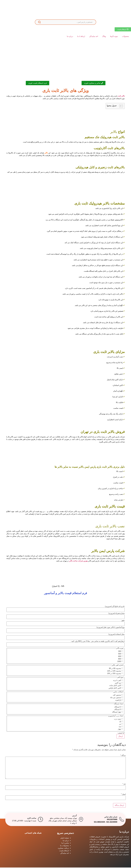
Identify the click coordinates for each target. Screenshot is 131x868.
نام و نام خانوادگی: (115, 607)
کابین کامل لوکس (115, 689)
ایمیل (123, 795)
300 (120, 652)
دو (120, 725)
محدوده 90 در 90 (115, 669)
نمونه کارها (114, 36)
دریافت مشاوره (63, 849)
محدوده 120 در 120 (114, 671)
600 (120, 657)
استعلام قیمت (64, 851)
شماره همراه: (116, 614)
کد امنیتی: (121, 733)
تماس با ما (65, 844)
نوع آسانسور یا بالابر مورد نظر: (111, 628)
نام (124, 785)
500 (120, 654)
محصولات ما (64, 846)
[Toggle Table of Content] (120, 106)
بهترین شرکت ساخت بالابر (78, 561)
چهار (119, 730)
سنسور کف (117, 695)
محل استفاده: (116, 635)
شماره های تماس (111, 817)
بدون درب (117, 719)
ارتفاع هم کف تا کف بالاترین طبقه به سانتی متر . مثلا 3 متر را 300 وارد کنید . (98, 642)
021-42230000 (112, 822)
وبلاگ (104, 36)
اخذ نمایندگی (93, 36)
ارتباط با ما (81, 36)
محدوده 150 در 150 (114, 674)
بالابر (46, 153)
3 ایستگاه (118, 710)
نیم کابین (118, 683)
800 (120, 659)
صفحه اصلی (65, 838)
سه (120, 727)
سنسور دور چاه (116, 698)
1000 (119, 662)
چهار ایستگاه (117, 712)
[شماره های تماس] (122, 820)
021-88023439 (99, 822)
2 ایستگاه (118, 707)
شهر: (123, 621)
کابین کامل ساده (115, 686)
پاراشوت (118, 701)
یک (120, 722)
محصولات (125, 36)
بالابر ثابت (121, 96)
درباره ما (70, 36)
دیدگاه (123, 756)
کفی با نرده (117, 681)
